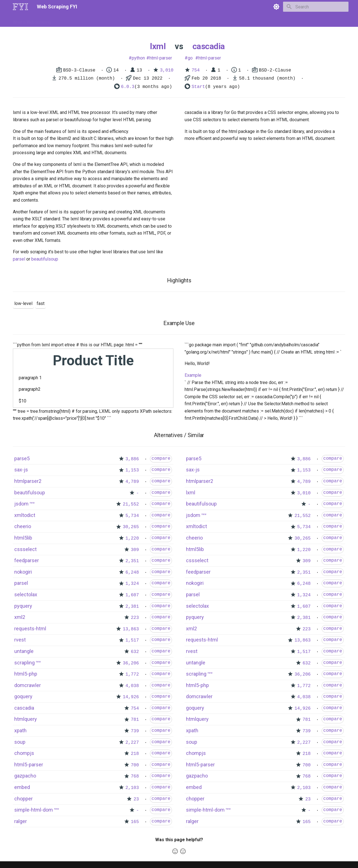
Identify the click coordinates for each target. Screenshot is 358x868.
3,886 (132, 459)
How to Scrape (70, 20)
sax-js (21, 470)
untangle (24, 651)
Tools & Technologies (109, 20)
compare (161, 459)
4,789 (132, 482)
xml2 (20, 617)
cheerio (23, 526)
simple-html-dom (34, 810)
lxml (158, 46)
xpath (20, 730)
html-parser (161, 58)
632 (135, 652)
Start (198, 87)
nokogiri (23, 572)
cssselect (25, 549)
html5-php (26, 674)
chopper (23, 799)
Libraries (142, 20)
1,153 (132, 470)
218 (135, 754)
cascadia (209, 46)
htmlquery (26, 719)
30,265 (131, 527)
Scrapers (164, 20)
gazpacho (25, 776)
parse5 (22, 458)
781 (135, 720)
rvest (20, 640)
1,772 (132, 674)
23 (136, 799)
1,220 (132, 538)
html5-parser (29, 765)
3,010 (167, 70)
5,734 (132, 516)
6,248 (132, 573)
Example (193, 375)
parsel (19, 259)
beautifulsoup (45, 259)
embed (22, 787)
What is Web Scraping (32, 20)
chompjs (24, 753)
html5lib (23, 538)
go (190, 58)
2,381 (132, 607)
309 (135, 550)
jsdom (21, 504)
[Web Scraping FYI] (20, 7)
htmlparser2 (28, 481)
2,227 (132, 743)
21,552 (131, 504)
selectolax (26, 594)
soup (20, 742)
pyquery (23, 606)
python (138, 58)
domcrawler (28, 685)
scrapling (24, 663)
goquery (23, 696)
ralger (21, 821)
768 (135, 776)
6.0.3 (128, 87)
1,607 (132, 595)
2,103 (132, 788)
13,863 (131, 629)
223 (135, 618)
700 (135, 765)
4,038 (132, 686)
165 (135, 822)
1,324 (132, 584)
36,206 (131, 663)
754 (196, 70)
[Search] (316, 7)
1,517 (132, 640)
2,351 (132, 561)
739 (135, 731)
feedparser (27, 560)
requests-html (30, 629)
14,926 (131, 697)
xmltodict (25, 515)
